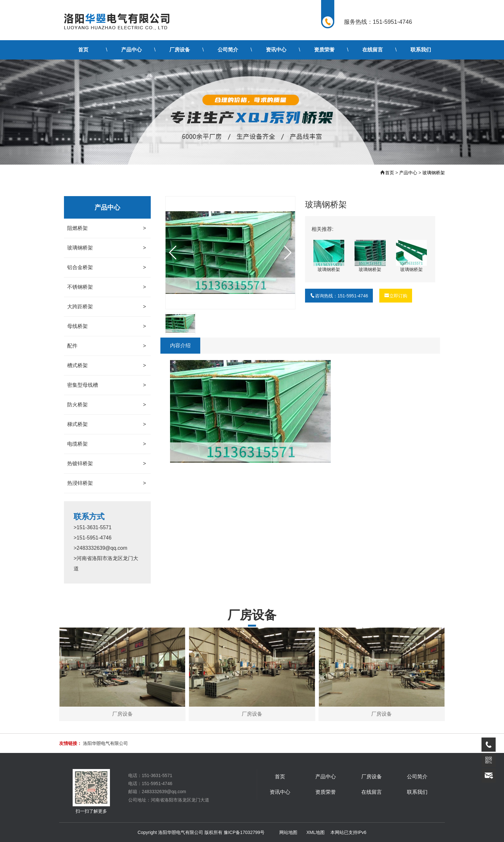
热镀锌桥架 (107, 464)
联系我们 (421, 50)
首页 (83, 50)
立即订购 (396, 296)
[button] (288, 253)
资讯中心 (276, 50)
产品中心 (131, 50)
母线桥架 (107, 326)
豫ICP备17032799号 (244, 832)
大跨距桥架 (107, 307)
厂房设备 (180, 50)
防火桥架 (107, 405)
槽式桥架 (107, 366)
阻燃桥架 (107, 228)
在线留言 (373, 50)
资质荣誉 (324, 50)
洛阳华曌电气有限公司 (105, 743)
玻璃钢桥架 (434, 173)
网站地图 (288, 832)
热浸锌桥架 (107, 483)
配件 (107, 346)
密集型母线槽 (107, 385)
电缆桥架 (107, 444)
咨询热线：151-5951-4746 (339, 296)
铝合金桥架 (107, 267)
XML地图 (315, 832)
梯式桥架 (107, 424)
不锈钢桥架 (107, 287)
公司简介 (228, 50)
